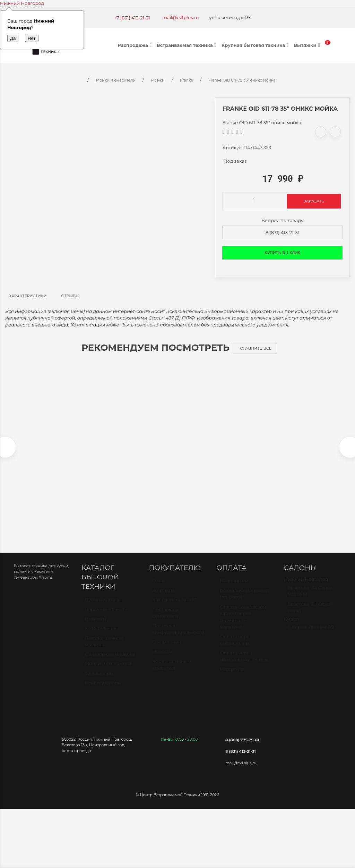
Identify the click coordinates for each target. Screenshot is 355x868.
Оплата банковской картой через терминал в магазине (243, 624)
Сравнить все (256, 348)
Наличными (234, 587)
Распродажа (135, 45)
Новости (162, 658)
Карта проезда (76, 754)
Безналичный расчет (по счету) (245, 601)
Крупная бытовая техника (256, 45)
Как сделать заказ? (175, 606)
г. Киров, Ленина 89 (310, 633)
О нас (159, 587)
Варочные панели (106, 616)
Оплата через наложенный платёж (244, 663)
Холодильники (102, 635)
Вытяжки (308, 45)
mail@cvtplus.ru (181, 17)
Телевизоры (99, 680)
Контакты (163, 597)
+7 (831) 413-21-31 (132, 18)
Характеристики (28, 296)
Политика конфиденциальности (178, 636)
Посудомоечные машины (104, 648)
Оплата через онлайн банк (236, 647)
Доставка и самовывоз (166, 620)
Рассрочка (232, 676)
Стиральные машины (110, 661)
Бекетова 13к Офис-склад (310, 614)
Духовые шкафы (104, 606)
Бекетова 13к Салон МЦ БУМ (310, 598)
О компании (167, 649)
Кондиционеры (103, 689)
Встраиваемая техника (187, 45)
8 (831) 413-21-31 (283, 232)
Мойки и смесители (108, 670)
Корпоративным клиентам (172, 671)
